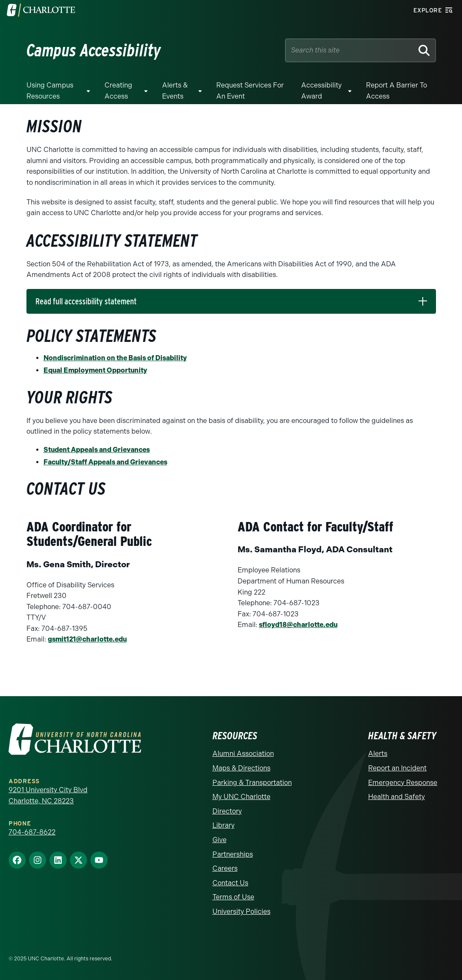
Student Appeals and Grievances (97, 450)
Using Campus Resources (50, 91)
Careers (225, 868)
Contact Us (230, 883)
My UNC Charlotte (241, 797)
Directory (227, 811)
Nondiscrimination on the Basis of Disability (115, 358)
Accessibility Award (321, 91)
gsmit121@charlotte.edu (87, 639)
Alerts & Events (175, 91)
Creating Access (118, 91)
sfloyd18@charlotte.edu (298, 625)
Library (224, 825)
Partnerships (233, 854)
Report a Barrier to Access (397, 91)
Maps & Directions (241, 768)
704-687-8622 (32, 832)
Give (219, 840)
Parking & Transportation (252, 783)
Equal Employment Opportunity (95, 370)
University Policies (241, 911)
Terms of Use (233, 897)
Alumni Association (243, 754)
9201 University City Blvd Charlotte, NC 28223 (48, 795)
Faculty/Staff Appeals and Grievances (105, 462)
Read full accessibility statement (86, 301)
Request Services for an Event (250, 91)
